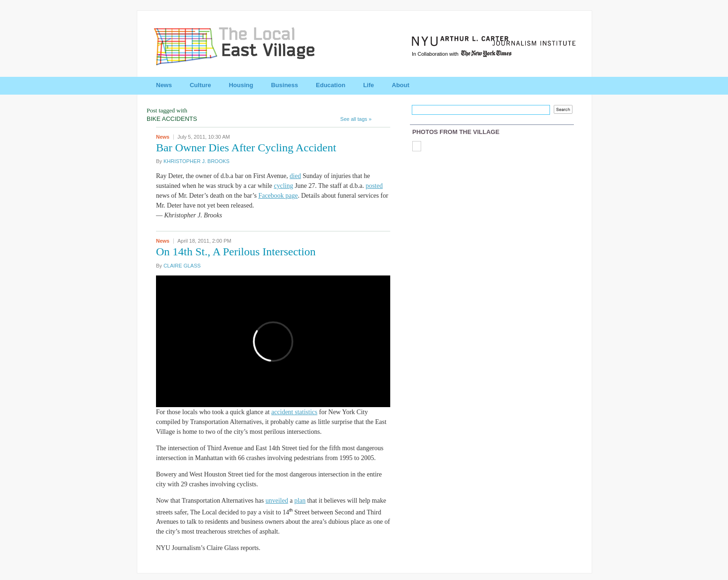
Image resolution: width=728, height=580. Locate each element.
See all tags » (356, 119)
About (401, 85)
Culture (201, 85)
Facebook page (278, 196)
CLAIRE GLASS (182, 266)
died (295, 176)
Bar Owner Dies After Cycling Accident (246, 148)
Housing (241, 85)
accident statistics (294, 412)
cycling (284, 186)
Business (284, 85)
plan (300, 501)
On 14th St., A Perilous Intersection (236, 252)
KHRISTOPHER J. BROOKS (197, 161)
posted (374, 186)
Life (368, 85)
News (164, 85)
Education (331, 85)
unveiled (277, 501)
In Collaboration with (462, 54)
